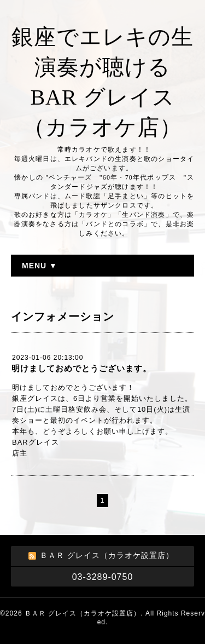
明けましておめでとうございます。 (81, 368)
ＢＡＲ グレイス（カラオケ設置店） (83, 613)
